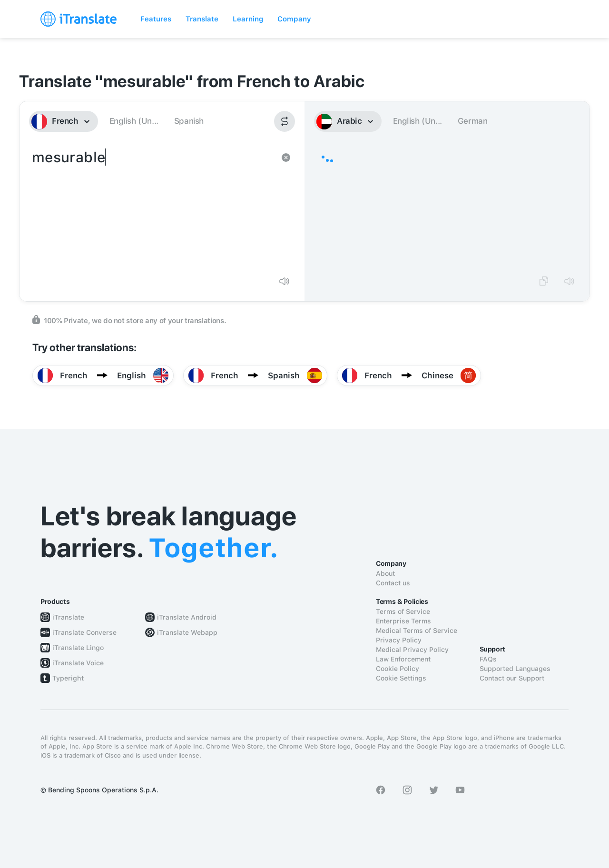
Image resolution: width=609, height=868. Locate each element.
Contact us (393, 583)
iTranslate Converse (84, 632)
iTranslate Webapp (187, 632)
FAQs (488, 659)
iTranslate (68, 617)
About (385, 573)
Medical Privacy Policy (412, 650)
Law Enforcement (403, 659)
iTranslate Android (187, 617)
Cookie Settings (401, 678)
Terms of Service (403, 612)
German (473, 121)
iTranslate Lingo (78, 648)
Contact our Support (512, 678)
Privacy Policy (399, 640)
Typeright (68, 678)
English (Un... (134, 121)
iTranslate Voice (78, 663)
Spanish (189, 121)
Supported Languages (515, 669)
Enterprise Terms (403, 621)
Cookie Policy (398, 669)
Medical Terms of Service (417, 631)
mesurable (152, 207)
